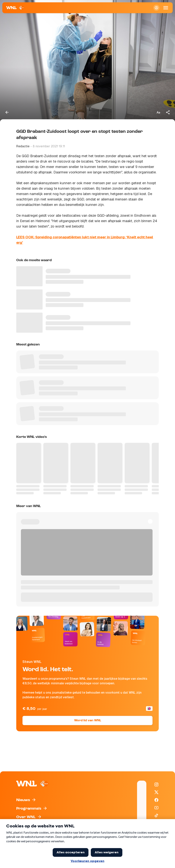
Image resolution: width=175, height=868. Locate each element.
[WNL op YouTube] (156, 808)
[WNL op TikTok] (156, 815)
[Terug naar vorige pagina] (7, 112)
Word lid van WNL (88, 720)
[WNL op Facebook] (156, 800)
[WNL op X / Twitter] (156, 792)
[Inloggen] (156, 8)
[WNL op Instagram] (156, 784)
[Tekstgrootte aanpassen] (158, 112)
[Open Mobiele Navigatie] (166, 8)
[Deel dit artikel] (168, 112)
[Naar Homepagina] (15, 8)
